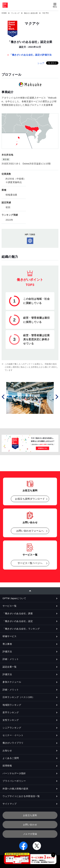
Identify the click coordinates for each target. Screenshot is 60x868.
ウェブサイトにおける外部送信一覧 (21, 796)
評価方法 (7, 652)
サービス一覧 (10, 606)
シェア (41, 63)
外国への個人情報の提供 (15, 789)
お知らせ (7, 751)
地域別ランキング (12, 705)
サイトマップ (10, 804)
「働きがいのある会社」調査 (18, 613)
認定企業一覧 (10, 667)
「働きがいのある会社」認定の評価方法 (31, 55)
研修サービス (10, 636)
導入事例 (7, 644)
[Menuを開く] (55, 5)
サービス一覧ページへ (30, 563)
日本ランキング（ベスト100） (19, 697)
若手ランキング (11, 712)
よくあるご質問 (11, 758)
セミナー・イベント (13, 735)
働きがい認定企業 (31, 13)
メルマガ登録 (30, 834)
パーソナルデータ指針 (14, 773)
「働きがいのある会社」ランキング (21, 629)
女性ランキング (11, 720)
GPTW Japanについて (14, 598)
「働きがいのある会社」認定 (18, 621)
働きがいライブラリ (13, 743)
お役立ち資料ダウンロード (30, 499)
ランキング (15, 13)
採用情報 (7, 766)
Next (56, 396)
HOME (4, 13)
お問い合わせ (30, 825)
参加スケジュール (12, 682)
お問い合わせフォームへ (30, 531)
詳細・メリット (11, 659)
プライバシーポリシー (14, 781)
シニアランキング (12, 728)
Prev (4, 396)
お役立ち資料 (30, 815)
